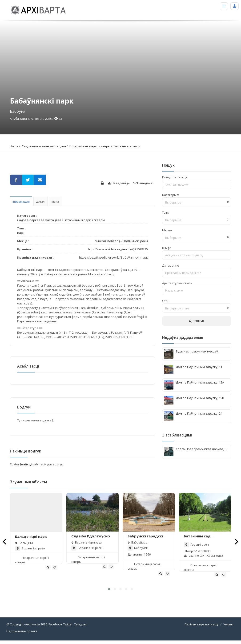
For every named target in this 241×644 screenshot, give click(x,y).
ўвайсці (26, 468)
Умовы (228, 628)
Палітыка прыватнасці (201, 628)
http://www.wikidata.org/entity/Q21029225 (118, 249)
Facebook (55, 628)
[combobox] (197, 202)
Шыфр (167, 248)
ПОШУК (197, 321)
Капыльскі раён (136, 241)
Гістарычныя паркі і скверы (90, 146)
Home (14, 146)
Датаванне (171, 265)
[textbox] (197, 202)
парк (21, 233)
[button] (109, 593)
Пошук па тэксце (175, 177)
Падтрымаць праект (22, 635)
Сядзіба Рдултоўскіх (91, 540)
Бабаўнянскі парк (127, 146)
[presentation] (5, 545)
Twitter (68, 628)
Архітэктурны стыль (177, 283)
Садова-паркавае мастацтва (44, 146)
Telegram (81, 628)
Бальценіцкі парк (31, 540)
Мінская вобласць (108, 241)
